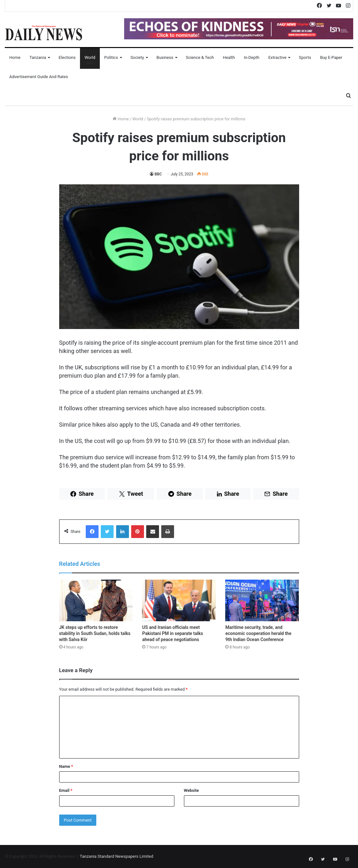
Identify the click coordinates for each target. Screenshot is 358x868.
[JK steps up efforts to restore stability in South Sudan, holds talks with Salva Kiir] (96, 600)
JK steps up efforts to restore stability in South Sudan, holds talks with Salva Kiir (95, 633)
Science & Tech (200, 57)
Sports (305, 57)
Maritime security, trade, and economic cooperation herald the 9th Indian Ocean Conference (258, 633)
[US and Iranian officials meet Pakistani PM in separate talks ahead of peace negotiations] (179, 600)
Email (66, 790)
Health (229, 57)
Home (15, 57)
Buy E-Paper (331, 57)
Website (191, 790)
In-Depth (251, 57)
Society (137, 57)
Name (66, 766)
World (90, 57)
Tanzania (38, 57)
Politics (111, 57)
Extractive (278, 57)
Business (165, 57)
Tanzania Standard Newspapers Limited (116, 856)
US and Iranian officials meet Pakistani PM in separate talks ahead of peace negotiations (172, 633)
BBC (158, 174)
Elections (67, 57)
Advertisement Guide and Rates (39, 77)
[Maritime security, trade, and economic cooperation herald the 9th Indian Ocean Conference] (262, 600)
